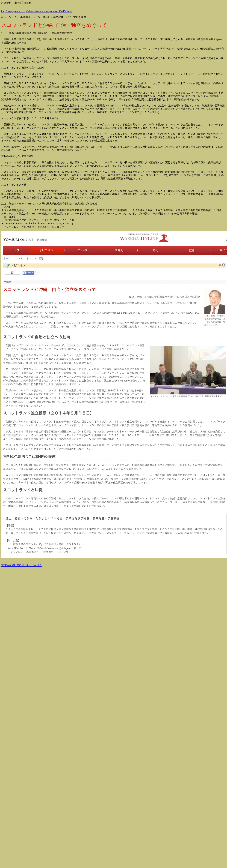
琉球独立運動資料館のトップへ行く (21, 565)
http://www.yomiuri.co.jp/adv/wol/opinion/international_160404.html (36, 11)
